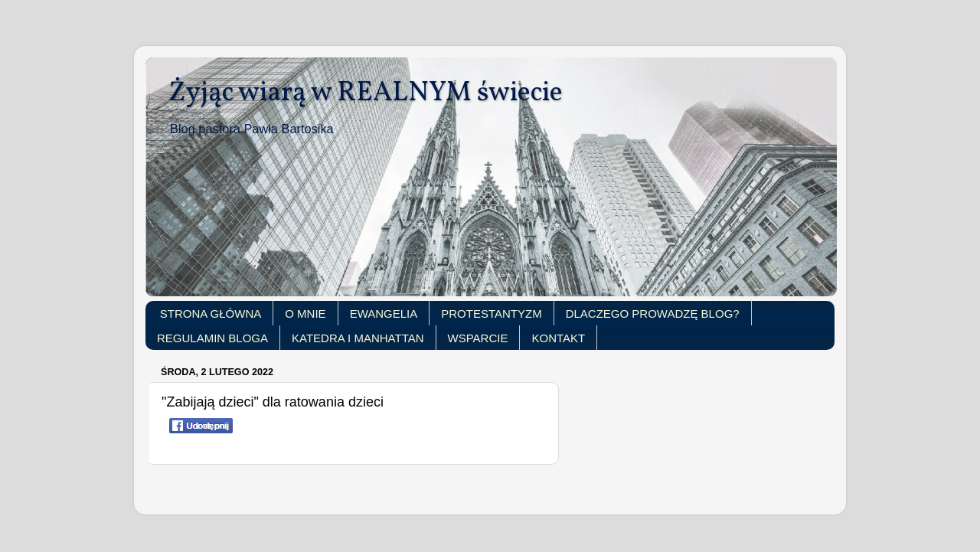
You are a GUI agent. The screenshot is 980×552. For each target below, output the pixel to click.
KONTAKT (558, 338)
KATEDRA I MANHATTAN (358, 338)
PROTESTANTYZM (491, 314)
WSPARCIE (478, 338)
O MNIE (305, 314)
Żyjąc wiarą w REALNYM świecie (366, 93)
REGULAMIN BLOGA (212, 338)
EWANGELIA (384, 314)
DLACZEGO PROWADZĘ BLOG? (653, 314)
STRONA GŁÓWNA (211, 314)
